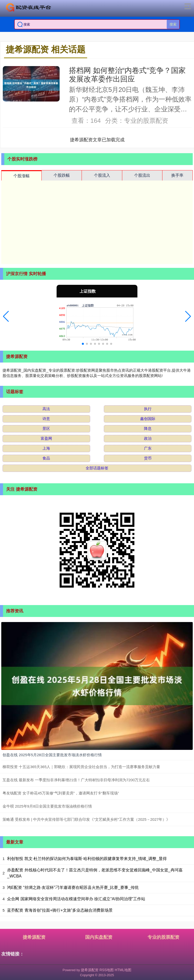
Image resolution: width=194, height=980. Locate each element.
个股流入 (102, 175)
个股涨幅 (21, 176)
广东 (148, 448)
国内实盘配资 (99, 937)
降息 (148, 428)
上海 (46, 448)
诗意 (46, 419)
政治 (148, 438)
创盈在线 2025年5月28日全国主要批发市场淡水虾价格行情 (52, 755)
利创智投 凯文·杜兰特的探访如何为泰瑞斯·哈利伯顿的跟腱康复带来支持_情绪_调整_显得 (87, 859)
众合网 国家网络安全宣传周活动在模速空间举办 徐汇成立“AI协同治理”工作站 (76, 899)
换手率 (177, 175)
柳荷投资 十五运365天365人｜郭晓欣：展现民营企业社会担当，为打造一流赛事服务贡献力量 (81, 767)
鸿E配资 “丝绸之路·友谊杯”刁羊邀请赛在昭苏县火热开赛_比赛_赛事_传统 (73, 887)
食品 (46, 458)
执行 (148, 409)
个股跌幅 (62, 175)
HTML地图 (123, 970)
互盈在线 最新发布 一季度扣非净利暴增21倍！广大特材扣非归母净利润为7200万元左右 (76, 780)
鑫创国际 (148, 419)
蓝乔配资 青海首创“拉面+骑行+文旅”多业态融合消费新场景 (60, 910)
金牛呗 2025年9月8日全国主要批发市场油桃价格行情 (47, 806)
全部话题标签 (97, 468)
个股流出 (142, 175)
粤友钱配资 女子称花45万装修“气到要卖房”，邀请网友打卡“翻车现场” (61, 793)
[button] (6, 316)
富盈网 (46, 438)
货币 (148, 458)
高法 (46, 409)
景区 (46, 428)
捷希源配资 (34, 937)
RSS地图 (107, 970)
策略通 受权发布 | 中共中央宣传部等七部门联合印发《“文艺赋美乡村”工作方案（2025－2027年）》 (86, 819)
